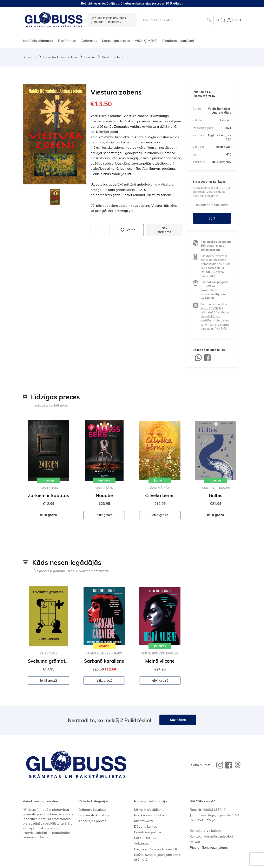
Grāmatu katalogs (92, 810)
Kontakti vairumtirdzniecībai (211, 836)
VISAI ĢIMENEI (146, 41)
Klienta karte (144, 821)
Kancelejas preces (116, 41)
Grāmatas (89, 41)
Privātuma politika (148, 832)
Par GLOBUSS (145, 838)
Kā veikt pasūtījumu (149, 810)
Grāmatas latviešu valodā (60, 57)
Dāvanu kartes (146, 826)
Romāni (89, 57)
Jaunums (48, 480)
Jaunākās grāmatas (38, 41)
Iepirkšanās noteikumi (151, 815)
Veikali (195, 842)
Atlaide (104, 646)
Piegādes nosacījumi (178, 41)
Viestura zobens (113, 57)
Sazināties (178, 720)
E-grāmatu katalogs (94, 815)
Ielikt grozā (48, 515)
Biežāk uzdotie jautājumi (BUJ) (157, 849)
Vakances (141, 843)
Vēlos (128, 230)
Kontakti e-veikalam (205, 831)
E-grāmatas (67, 41)
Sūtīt (212, 218)
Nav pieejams (164, 230)
